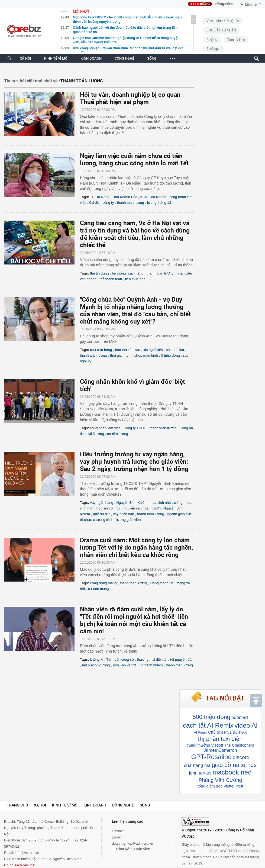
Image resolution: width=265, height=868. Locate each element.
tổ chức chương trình (97, 520)
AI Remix (201, 733)
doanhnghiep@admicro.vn (132, 843)
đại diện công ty (102, 203)
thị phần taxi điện (220, 739)
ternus (248, 765)
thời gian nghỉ (121, 355)
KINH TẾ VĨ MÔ (56, 58)
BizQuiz (212, 40)
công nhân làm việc (105, 428)
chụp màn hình (146, 355)
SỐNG (152, 58)
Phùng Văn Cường (220, 780)
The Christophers (239, 745)
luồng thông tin (161, 583)
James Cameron (220, 750)
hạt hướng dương (96, 665)
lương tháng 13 (159, 203)
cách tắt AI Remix (208, 725)
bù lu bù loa (175, 350)
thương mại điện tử (152, 659)
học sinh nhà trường (167, 503)
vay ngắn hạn (124, 514)
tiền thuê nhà (135, 279)
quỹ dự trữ (102, 514)
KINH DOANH (91, 58)
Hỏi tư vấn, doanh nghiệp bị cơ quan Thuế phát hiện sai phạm (130, 98)
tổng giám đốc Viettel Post (220, 786)
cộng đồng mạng (103, 583)
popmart (240, 717)
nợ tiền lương (118, 434)
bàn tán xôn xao (128, 350)
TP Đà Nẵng (100, 197)
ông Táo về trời (125, 665)
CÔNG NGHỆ (124, 58)
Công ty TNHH (135, 428)
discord (241, 757)
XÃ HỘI (25, 58)
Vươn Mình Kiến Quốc (223, 21)
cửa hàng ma (197, 765)
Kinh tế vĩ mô (65, 805)
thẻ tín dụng (99, 273)
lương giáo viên (129, 520)
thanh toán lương (130, 203)
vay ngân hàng (101, 503)
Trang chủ (17, 805)
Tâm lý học (236, 40)
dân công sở (124, 659)
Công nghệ (123, 805)
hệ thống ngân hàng (128, 273)
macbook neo (232, 772)
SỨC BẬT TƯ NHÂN (221, 30)
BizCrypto (214, 49)
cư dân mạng (98, 589)
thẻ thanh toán (111, 279)
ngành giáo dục (179, 514)
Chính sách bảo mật (20, 865)
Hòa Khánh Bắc (125, 197)
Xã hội (40, 805)
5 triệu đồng (170, 355)
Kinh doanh (95, 805)
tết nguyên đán (182, 659)
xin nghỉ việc (153, 350)
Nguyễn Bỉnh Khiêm (132, 503)
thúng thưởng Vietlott (205, 745)
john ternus (200, 773)
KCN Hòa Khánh (153, 197)
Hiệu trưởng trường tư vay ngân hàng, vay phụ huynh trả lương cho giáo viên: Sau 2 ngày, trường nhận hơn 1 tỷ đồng (134, 462)
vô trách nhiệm (151, 665)
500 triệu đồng (211, 717)
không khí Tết (101, 659)
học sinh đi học (108, 508)
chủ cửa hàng (101, 350)
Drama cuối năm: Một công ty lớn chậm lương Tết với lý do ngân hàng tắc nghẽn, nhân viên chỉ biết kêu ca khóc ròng (137, 548)
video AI (246, 725)
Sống (145, 805)
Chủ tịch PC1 (220, 732)
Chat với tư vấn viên (131, 849)
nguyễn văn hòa (136, 508)
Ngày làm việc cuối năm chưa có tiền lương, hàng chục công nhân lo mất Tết (134, 160)
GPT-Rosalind (211, 757)
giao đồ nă (225, 765)
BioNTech (240, 733)
